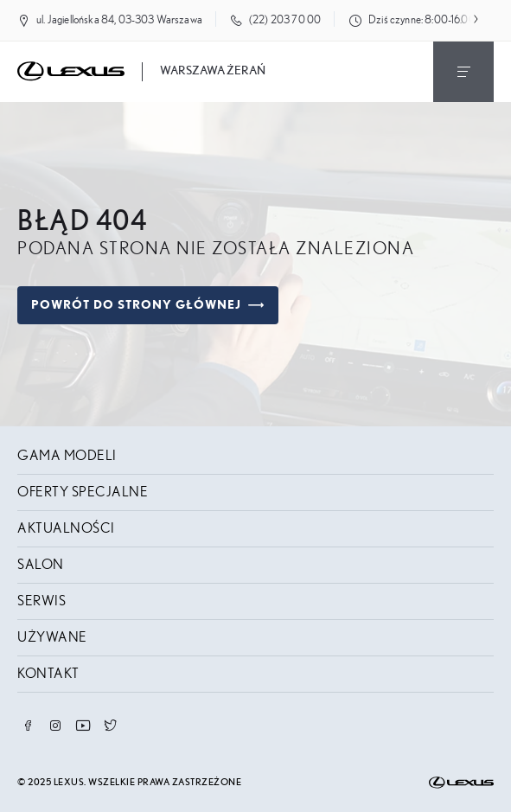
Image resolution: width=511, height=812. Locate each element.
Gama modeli (67, 456)
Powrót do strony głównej (148, 305)
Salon (41, 565)
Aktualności (66, 528)
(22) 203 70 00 (285, 20)
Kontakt (48, 674)
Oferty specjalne (83, 492)
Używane (52, 637)
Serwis (42, 601)
